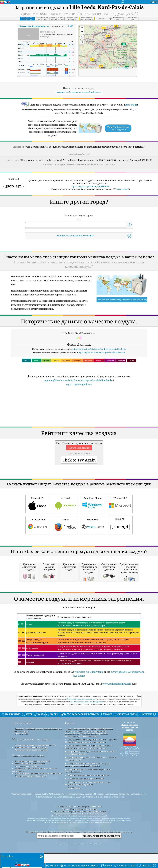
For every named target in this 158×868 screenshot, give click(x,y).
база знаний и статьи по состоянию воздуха (35, 814)
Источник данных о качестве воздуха (32, 830)
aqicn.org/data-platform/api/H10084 (90, 186)
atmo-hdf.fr (131, 105)
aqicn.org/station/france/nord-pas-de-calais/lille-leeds (102, 352)
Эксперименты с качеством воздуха (32, 816)
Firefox (65, 525)
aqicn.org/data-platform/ (79, 384)
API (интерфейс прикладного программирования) (38, 842)
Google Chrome (38, 525)
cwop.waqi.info (75, 829)
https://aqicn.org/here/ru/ (79, 154)
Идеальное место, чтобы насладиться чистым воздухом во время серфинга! (88, 852)
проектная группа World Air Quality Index (87, 771)
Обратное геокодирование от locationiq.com (88, 844)
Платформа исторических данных (31, 845)
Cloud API (120, 525)
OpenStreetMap (123, 68)
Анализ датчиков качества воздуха (31, 819)
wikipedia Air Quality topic (89, 741)
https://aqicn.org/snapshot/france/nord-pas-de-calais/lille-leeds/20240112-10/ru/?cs (79, 164)
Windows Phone (93, 504)
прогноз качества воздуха (27, 835)
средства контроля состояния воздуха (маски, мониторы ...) (35, 839)
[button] (116, 27)
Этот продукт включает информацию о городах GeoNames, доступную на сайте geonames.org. (89, 816)
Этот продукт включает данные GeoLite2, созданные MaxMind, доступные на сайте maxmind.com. (91, 810)
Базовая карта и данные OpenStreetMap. (86, 848)
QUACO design (74, 857)
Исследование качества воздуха (32, 808)
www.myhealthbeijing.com (117, 753)
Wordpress (93, 525)
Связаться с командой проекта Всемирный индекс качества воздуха (37, 799)
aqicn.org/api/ (123, 189)
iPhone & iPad (38, 504)
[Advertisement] (79, 407)
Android (65, 504)
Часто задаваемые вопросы (29, 824)
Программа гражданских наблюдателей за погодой (92, 826)
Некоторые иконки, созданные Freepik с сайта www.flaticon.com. (88, 839)
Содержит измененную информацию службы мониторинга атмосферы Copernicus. (88, 833)
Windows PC (120, 504)
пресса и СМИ (21, 803)
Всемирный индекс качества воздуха (81, 768)
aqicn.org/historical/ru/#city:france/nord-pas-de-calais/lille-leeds (78, 380)
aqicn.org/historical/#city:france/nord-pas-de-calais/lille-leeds (99, 349)
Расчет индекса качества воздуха (30, 833)
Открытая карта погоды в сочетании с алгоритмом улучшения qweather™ (90, 822)
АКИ (34, 26)
